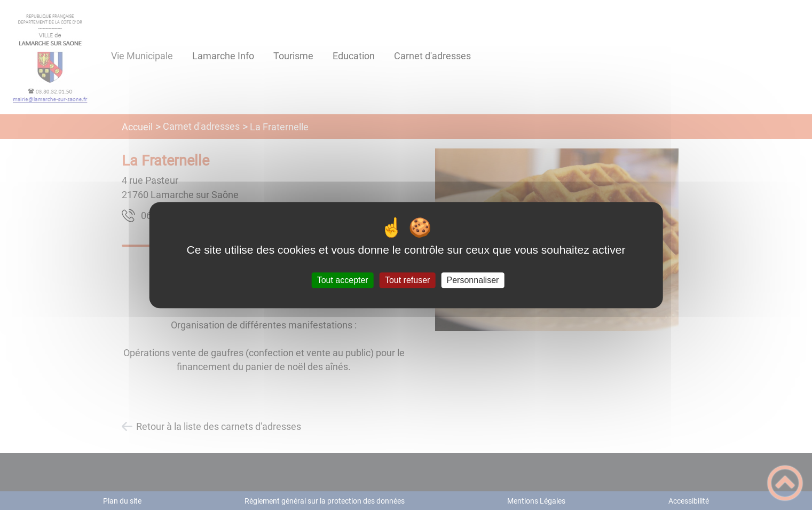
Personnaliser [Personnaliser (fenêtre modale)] (473, 280)
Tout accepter (343, 280)
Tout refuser (407, 280)
